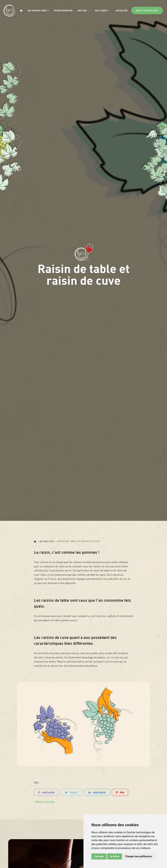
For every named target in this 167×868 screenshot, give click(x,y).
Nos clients (103, 10)
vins (36, 782)
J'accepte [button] (99, 856)
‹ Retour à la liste (44, 802)
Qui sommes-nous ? (38, 10)
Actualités (122, 10)
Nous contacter (147, 10)
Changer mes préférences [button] (139, 856)
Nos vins (84, 10)
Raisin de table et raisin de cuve (79, 541)
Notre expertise (63, 10)
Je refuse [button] (115, 856)
